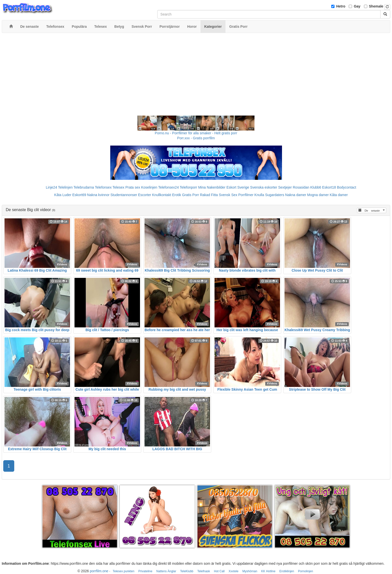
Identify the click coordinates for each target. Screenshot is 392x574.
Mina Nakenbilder (212, 187)
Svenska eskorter (264, 187)
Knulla (259, 195)
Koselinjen (149, 187)
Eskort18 (329, 187)
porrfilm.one (99, 571)
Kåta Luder (63, 195)
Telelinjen (65, 187)
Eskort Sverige (238, 187)
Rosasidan (301, 187)
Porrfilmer (246, 195)
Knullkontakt (161, 195)
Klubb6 (316, 187)
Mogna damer (318, 195)
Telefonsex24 (169, 187)
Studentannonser (124, 195)
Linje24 (51, 187)
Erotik (176, 195)
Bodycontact (347, 187)
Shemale (376, 6)
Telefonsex (103, 187)
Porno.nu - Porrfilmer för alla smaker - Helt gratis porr (196, 133)
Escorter (144, 195)
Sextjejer (285, 187)
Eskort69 (79, 195)
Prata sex (133, 187)
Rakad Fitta (209, 195)
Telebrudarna (84, 187)
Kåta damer (339, 195)
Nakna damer (296, 195)
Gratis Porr (190, 195)
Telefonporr (188, 187)
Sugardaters (274, 195)
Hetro (341, 6)
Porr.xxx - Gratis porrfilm (196, 138)
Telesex (118, 187)
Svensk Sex (228, 195)
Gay (357, 6)
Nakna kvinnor (98, 195)
